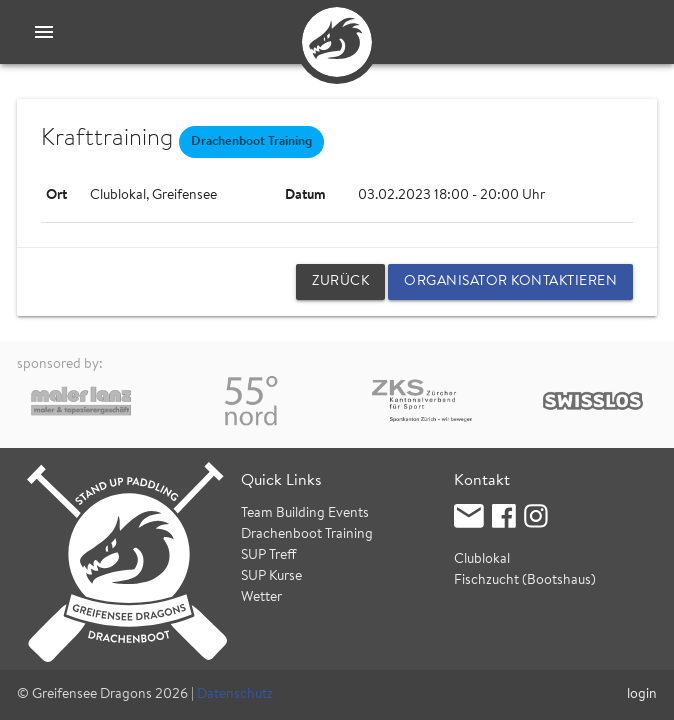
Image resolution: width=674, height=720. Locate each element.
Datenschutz (235, 695)
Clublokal (482, 560)
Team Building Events (305, 514)
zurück (340, 282)
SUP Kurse (271, 577)
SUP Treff (269, 556)
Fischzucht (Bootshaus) (525, 581)
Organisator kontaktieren (510, 282)
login (642, 695)
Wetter (261, 598)
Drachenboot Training (307, 535)
